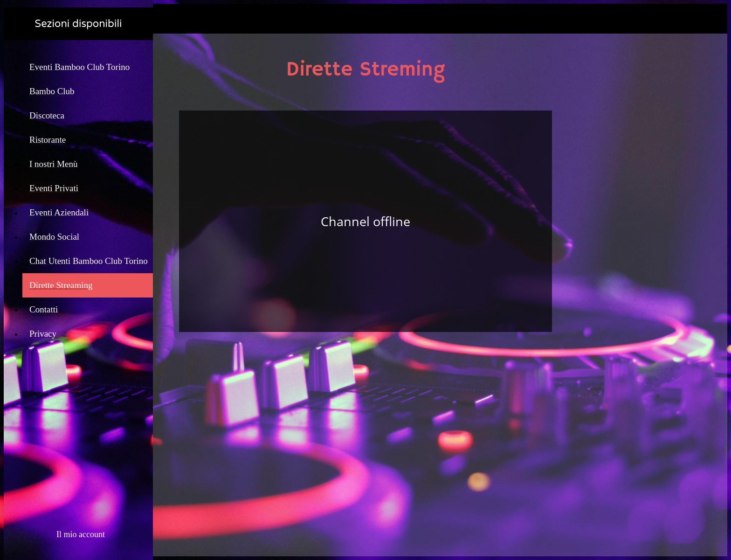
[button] (78, 534)
